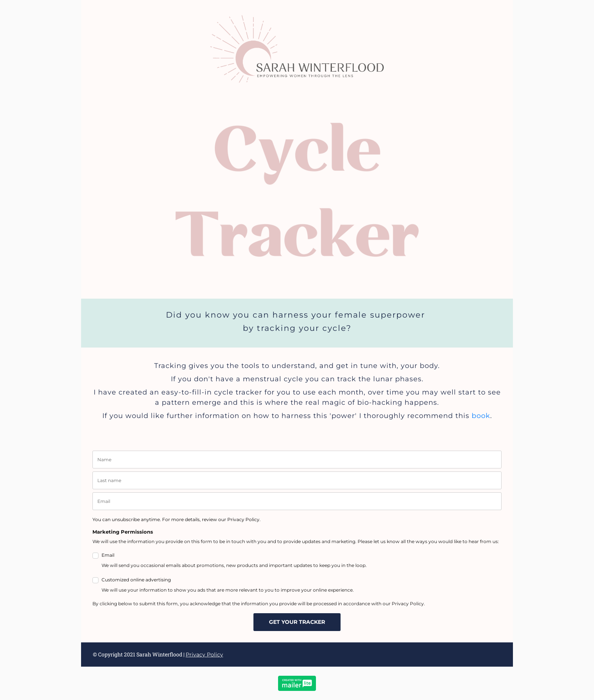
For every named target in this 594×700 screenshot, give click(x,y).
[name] (297, 460)
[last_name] (297, 480)
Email (234, 561)
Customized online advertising (228, 586)
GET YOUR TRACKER (297, 622)
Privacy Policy (204, 655)
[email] (297, 501)
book (481, 416)
